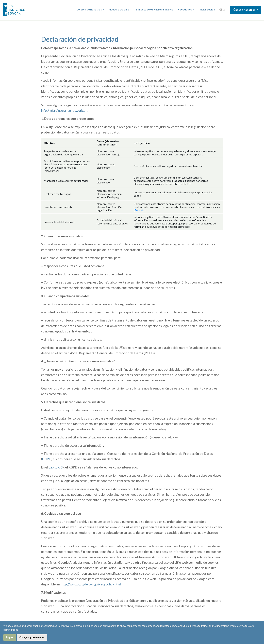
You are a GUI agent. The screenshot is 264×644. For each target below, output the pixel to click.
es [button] (222, 9)
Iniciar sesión (207, 9)
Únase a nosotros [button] (245, 10)
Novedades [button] (185, 9)
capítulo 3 (56, 467)
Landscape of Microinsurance (155, 9)
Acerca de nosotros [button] (90, 9)
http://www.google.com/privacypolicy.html (91, 584)
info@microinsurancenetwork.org (65, 110)
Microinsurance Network (20, 10)
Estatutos (140, 210)
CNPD (47, 459)
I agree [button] (10, 637)
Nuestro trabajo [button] (119, 9)
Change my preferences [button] (32, 637)
